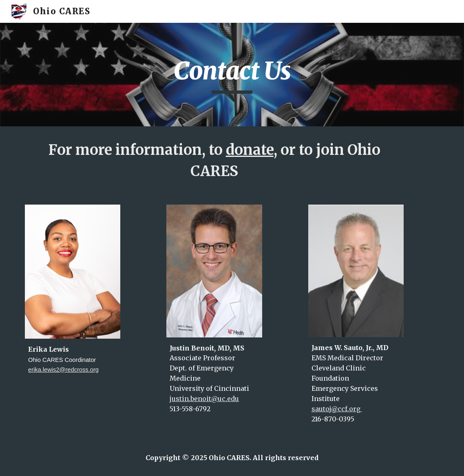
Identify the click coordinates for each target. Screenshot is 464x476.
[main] (232, 75)
